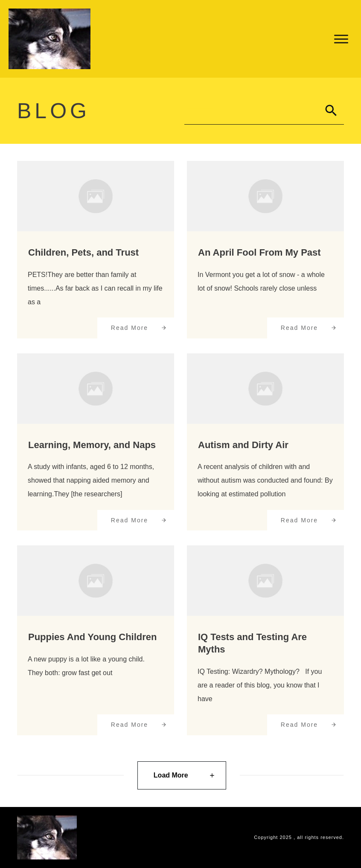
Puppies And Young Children (92, 637)
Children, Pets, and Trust (83, 252)
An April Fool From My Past (259, 252)
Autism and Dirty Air (243, 445)
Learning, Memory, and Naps (92, 445)
